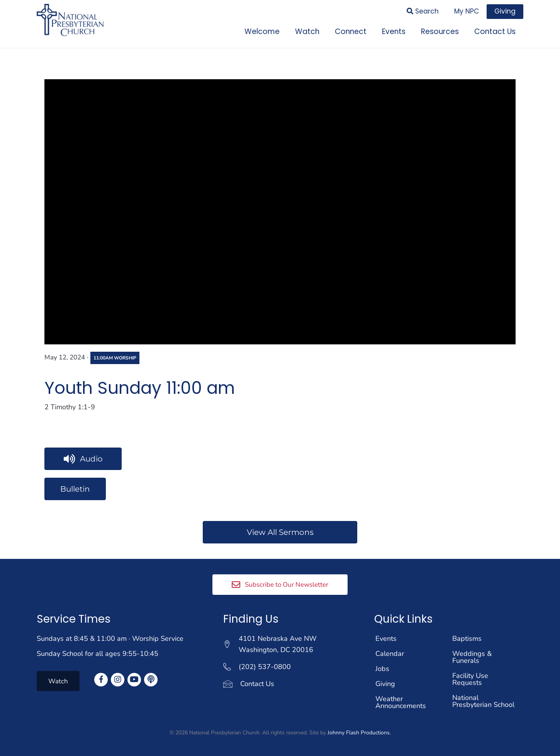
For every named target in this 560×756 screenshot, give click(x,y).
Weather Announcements (401, 702)
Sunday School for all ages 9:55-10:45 (98, 653)
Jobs (382, 668)
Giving (385, 683)
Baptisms (467, 638)
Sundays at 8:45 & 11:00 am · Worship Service (110, 638)
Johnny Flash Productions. (359, 732)
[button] (280, 584)
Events (386, 638)
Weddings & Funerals (472, 657)
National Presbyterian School (483, 701)
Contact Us (257, 683)
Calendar (390, 653)
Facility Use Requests (470, 679)
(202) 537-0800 (265, 666)
